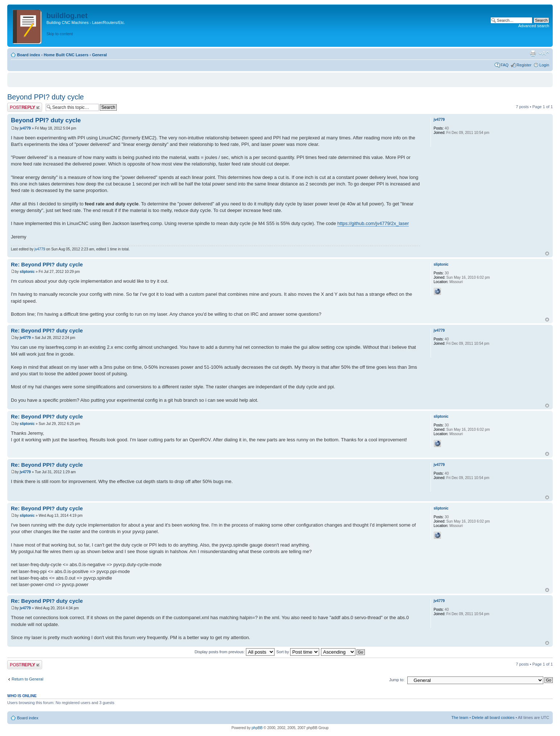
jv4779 (25, 128)
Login (544, 65)
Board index (29, 55)
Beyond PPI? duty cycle (46, 97)
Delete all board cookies (493, 717)
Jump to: (397, 680)
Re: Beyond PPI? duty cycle (47, 264)
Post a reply (25, 107)
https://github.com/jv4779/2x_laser (373, 223)
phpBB (257, 728)
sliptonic (27, 272)
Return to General (27, 679)
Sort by (298, 652)
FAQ (505, 65)
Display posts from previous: (235, 652)
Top (547, 253)
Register (524, 65)
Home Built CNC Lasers (66, 55)
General (100, 55)
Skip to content (60, 34)
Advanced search (534, 26)
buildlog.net (67, 16)
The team (460, 717)
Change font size (544, 53)
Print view (533, 53)
